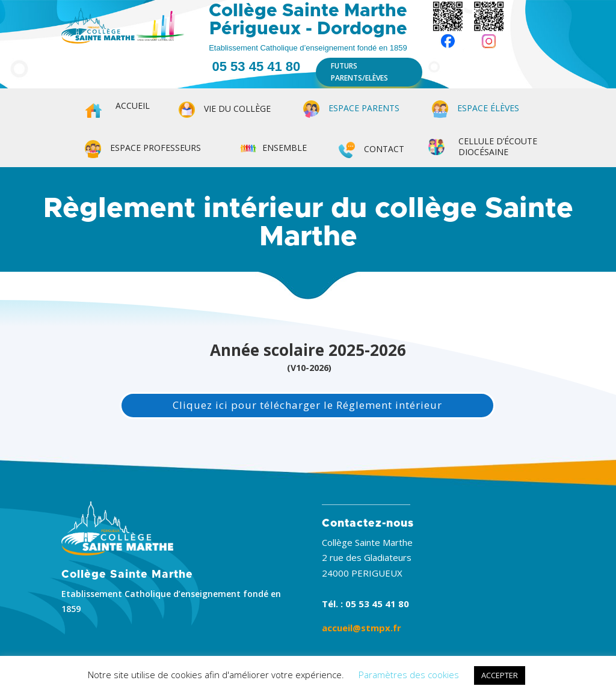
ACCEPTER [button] (500, 675)
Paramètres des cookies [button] (409, 675)
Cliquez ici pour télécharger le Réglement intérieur (307, 405)
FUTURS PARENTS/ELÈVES (359, 72)
